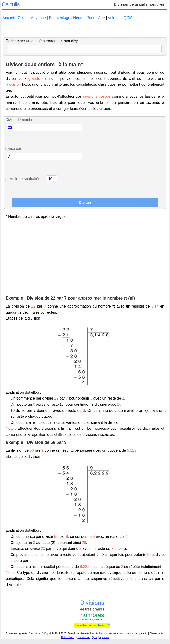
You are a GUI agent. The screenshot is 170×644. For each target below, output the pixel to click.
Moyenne (38, 18)
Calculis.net (35, 634)
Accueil (9, 18)
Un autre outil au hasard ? (92, 625)
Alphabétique (67, 637)
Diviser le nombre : (21, 120)
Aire (101, 18)
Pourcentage (60, 18)
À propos (104, 637)
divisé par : (14, 148)
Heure (78, 18)
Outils (22, 18)
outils (123, 634)
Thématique (84, 637)
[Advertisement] (85, 29)
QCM (128, 18)
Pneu (91, 18)
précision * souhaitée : (24, 179)
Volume (114, 18)
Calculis (11, 4)
